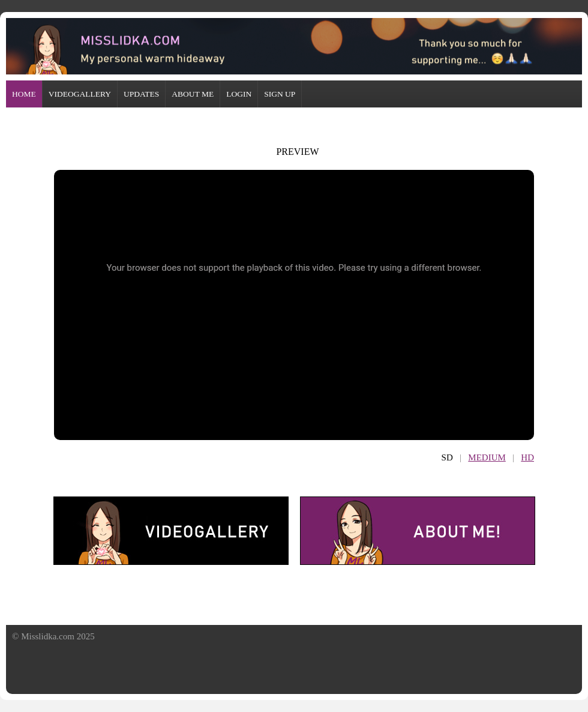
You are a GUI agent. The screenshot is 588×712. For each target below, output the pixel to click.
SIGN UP (280, 94)
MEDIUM (487, 457)
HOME (24, 94)
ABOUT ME (193, 94)
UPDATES (141, 94)
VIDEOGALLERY (80, 94)
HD (527, 457)
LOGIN (239, 94)
